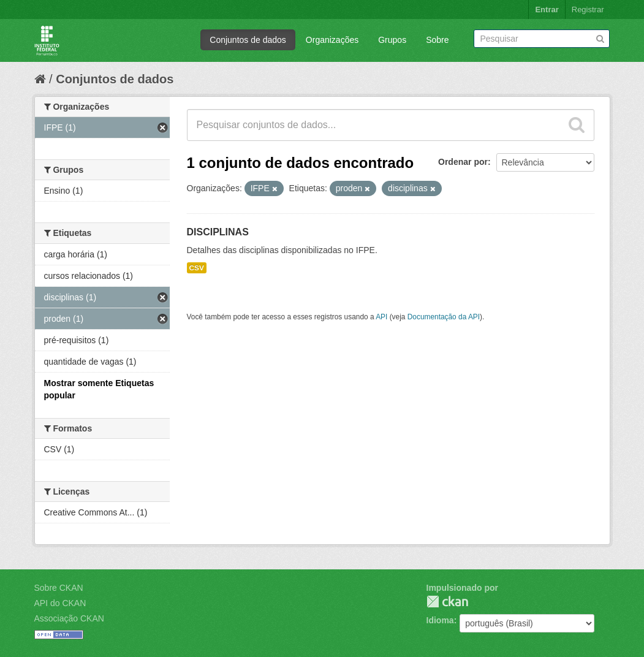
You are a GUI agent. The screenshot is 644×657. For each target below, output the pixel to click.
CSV (197, 268)
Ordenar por (463, 162)
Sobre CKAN (59, 588)
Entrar (547, 9)
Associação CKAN (69, 618)
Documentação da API (444, 317)
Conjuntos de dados (248, 40)
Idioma (440, 620)
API (381, 317)
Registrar (588, 9)
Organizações (332, 40)
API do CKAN (60, 603)
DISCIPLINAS (218, 232)
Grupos (392, 40)
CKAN (447, 602)
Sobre (437, 40)
